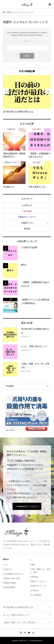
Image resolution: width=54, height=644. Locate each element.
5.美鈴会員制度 (9, 587)
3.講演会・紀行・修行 (12, 578)
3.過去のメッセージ (27, 217)
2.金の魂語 (27, 211)
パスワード (27, 41)
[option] (27, 94)
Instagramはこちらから (27, 506)
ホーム (6, 565)
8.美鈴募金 (34, 577)
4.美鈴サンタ (27, 223)
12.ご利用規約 (35, 595)
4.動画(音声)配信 (10, 583)
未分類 (27, 229)
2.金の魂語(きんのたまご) (13, 574)
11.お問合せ (35, 591)
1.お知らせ (27, 205)
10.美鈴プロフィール (38, 586)
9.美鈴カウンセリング (38, 581)
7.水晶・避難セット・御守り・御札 (40, 571)
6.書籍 (32, 565)
